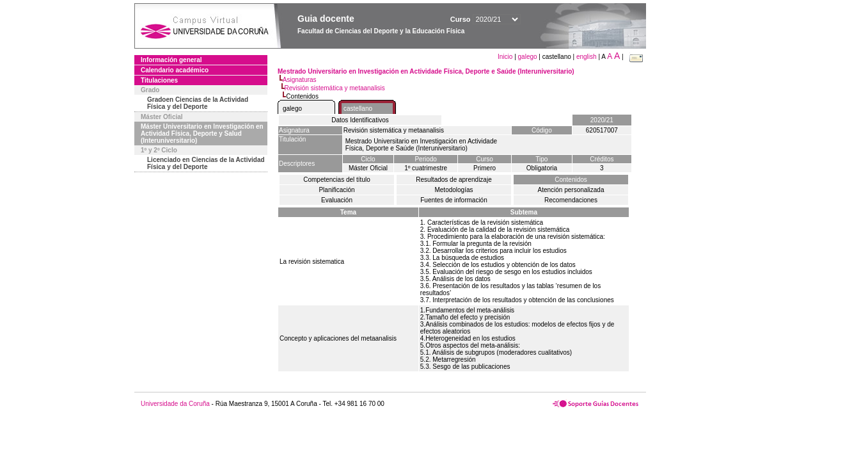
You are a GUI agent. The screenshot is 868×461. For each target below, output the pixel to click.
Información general (171, 60)
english (587, 57)
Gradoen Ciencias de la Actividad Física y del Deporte (198, 103)
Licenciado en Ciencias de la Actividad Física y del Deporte (206, 163)
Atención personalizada (571, 190)
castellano (358, 109)
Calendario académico (175, 70)
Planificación (336, 190)
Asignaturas (300, 80)
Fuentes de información (454, 200)
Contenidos (571, 180)
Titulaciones (159, 80)
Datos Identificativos (360, 120)
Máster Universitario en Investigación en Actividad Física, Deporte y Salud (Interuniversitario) (202, 133)
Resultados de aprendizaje (454, 180)
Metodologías (454, 190)
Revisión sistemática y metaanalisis (335, 88)
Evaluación (337, 200)
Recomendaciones (571, 200)
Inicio (506, 57)
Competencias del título (337, 180)
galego (528, 57)
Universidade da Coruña (175, 404)
